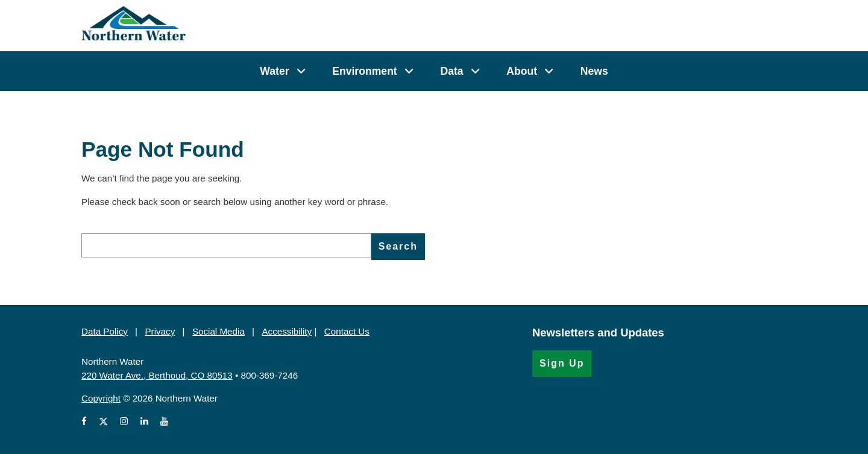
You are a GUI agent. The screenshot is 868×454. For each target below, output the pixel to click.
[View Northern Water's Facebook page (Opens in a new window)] (86, 422)
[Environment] (409, 71)
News (594, 71)
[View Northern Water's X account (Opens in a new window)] (103, 422)
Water (274, 71)
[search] (226, 245)
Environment (365, 71)
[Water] (301, 71)
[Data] (475, 71)
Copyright (101, 398)
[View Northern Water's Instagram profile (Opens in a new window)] (124, 422)
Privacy (160, 331)
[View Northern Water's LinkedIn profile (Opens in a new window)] (144, 422)
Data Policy (105, 331)
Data (451, 71)
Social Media (219, 331)
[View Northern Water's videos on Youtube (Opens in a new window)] (164, 422)
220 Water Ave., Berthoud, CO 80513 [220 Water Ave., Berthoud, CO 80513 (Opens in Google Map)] (157, 375)
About (522, 71)
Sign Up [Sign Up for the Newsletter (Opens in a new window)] (562, 363)
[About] (549, 71)
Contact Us (347, 331)
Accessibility (287, 331)
